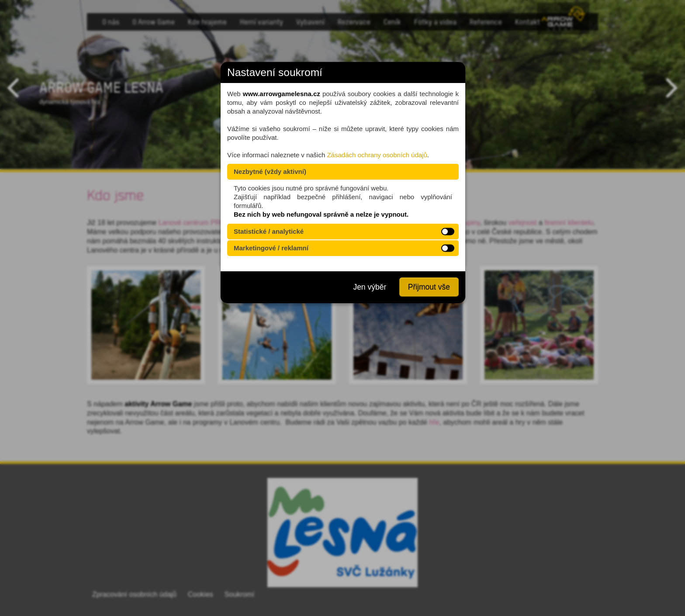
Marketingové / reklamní (271, 248)
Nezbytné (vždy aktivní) (270, 171)
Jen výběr (370, 287)
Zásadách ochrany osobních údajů (377, 155)
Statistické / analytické (269, 231)
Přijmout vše (429, 287)
